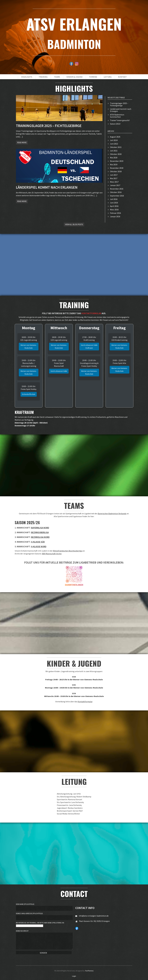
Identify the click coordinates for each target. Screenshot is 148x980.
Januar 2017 (115, 185)
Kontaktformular (85, 702)
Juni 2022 (114, 144)
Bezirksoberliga (40, 532)
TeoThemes (89, 971)
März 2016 (114, 210)
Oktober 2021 (116, 147)
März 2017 (114, 182)
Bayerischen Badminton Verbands (112, 514)
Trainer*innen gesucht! (120, 120)
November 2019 (117, 161)
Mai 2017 (114, 178)
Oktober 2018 (116, 171)
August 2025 (115, 137)
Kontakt (122, 77)
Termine (93, 77)
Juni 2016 (114, 203)
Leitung (108, 77)
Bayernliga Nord (40, 528)
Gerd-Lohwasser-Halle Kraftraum (89, 346)
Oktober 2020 (116, 154)
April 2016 (114, 206)
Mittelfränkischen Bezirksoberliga (68, 551)
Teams (57, 77)
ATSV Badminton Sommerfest (117, 116)
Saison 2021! (115, 124)
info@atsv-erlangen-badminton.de (94, 916)
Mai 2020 (114, 158)
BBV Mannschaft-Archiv (52, 554)
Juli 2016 (114, 199)
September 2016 (117, 196)
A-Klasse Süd (38, 542)
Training (43, 77)
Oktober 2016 (116, 192)
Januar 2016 (115, 216)
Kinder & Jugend (74, 77)
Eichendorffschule (29, 394)
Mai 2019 (114, 164)
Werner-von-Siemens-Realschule (29, 346)
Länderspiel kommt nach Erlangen (121, 110)
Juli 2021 (114, 151)
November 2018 (117, 168)
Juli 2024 (114, 140)
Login (74, 976)
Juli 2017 (114, 175)
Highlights (27, 77)
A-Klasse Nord (39, 547)
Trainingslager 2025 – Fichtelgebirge (119, 104)
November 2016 (117, 189)
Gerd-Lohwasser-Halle (59, 371)
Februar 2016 (115, 213)
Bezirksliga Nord (40, 537)
